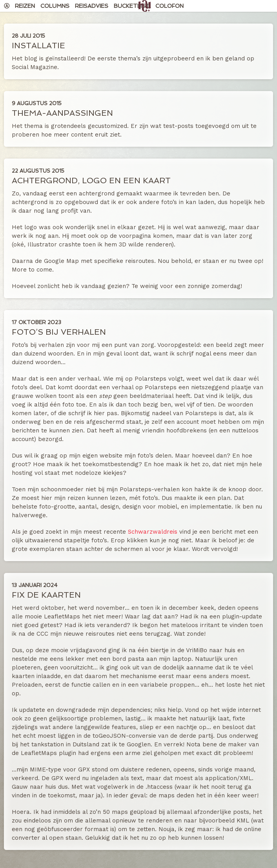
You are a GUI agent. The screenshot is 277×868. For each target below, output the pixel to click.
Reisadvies (92, 6)
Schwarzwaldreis (153, 532)
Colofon (169, 6)
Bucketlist (132, 6)
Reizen (25, 6)
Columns (55, 6)
